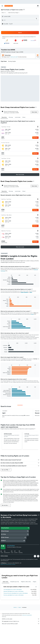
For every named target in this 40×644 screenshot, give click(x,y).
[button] (2, 6)
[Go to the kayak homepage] (9, 6)
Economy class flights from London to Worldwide (14, 595)
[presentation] (24, 10)
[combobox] (4, 13)
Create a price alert (14, 57)
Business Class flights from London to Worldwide (14, 591)
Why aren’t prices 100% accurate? (21, 624)
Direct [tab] (24, 117)
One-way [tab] (11, 117)
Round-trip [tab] (4, 117)
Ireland (32, 314)
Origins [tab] (35, 582)
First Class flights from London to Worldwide (13, 590)
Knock (22, 292)
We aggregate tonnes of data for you (21, 621)
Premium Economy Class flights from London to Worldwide (16, 593)
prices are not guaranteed (27, 615)
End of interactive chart (2, 284)
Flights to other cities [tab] (26, 582)
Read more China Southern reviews (8, 564)
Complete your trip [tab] (15, 582)
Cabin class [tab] (5, 582)
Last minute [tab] (18, 117)
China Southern (11, 546)
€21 (2, 10)
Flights (20, 607)
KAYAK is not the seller (21, 619)
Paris (31, 292)
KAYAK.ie (15, 607)
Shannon (26, 292)
